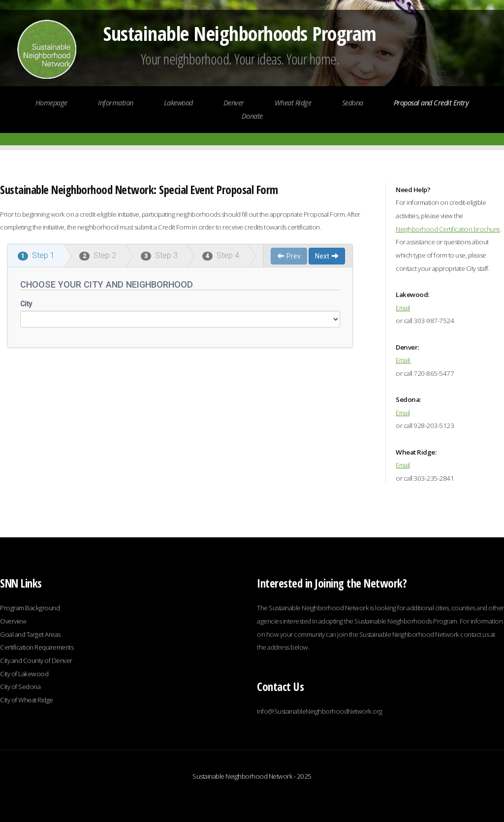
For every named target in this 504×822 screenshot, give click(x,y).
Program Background (30, 608)
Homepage (52, 102)
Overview (13, 621)
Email (403, 308)
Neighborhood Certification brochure (448, 229)
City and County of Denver (36, 660)
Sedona (353, 102)
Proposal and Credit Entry (431, 102)
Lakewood (178, 102)
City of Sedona (20, 687)
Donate (252, 116)
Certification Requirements (37, 647)
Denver (234, 102)
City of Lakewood (25, 674)
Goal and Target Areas (30, 634)
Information (116, 102)
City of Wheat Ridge (27, 700)
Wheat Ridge (293, 102)
